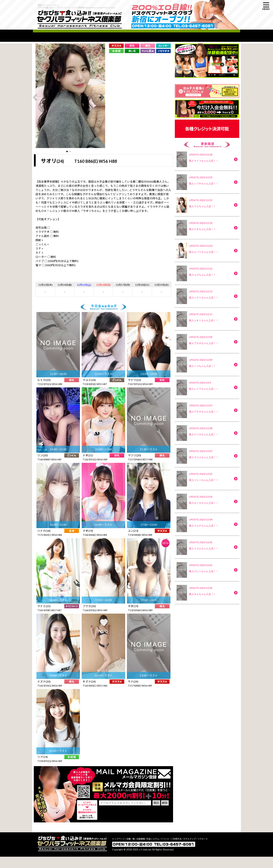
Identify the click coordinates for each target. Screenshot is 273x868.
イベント (165, 850)
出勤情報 (141, 850)
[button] (67, 161)
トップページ (118, 850)
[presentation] (125, 825)
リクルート (203, 850)
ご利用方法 (176, 850)
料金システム (153, 850)
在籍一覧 (131, 850)
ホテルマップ (189, 850)
